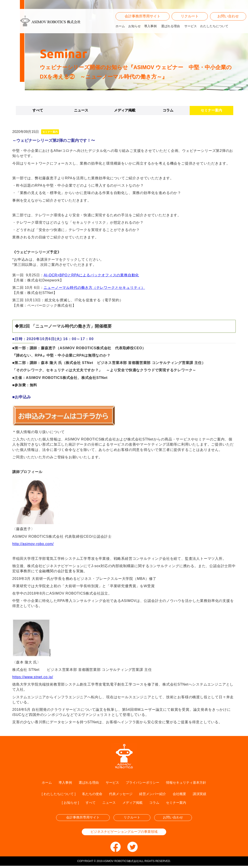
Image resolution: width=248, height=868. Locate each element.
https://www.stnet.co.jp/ (33, 677)
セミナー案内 (211, 110)
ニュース (81, 110)
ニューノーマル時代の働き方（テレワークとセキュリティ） (94, 288)
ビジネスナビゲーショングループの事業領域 (124, 834)
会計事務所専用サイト (143, 20)
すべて (38, 110)
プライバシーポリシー (143, 783)
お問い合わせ (228, 20)
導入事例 (150, 30)
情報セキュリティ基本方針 (189, 783)
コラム (168, 110)
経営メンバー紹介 (154, 795)
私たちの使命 (91, 795)
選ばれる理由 (170, 30)
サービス (191, 30)
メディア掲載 (125, 110)
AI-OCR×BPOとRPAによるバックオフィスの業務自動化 (91, 275)
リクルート (190, 20)
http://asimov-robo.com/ (33, 544)
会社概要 (183, 795)
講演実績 (204, 795)
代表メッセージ (121, 795)
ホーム (120, 30)
